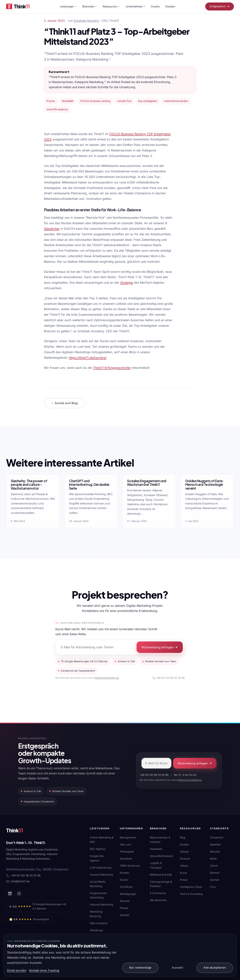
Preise (184, 880)
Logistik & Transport (156, 865)
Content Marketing (101, 875)
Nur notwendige (140, 968)
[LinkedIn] (10, 894)
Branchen (90, 6)
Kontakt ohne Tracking (44, 970)
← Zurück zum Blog (64, 403)
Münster (215, 852)
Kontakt (125, 915)
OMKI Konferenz (130, 866)
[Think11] (19, 831)
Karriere (125, 901)
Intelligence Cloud (191, 887)
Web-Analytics (99, 923)
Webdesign (97, 930)
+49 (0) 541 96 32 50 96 (169, 678)
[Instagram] (19, 894)
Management (128, 837)
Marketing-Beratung (97, 914)
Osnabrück (217, 837)
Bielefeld (215, 845)
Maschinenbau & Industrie (160, 840)
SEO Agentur (98, 849)
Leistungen (68, 6)
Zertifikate (126, 887)
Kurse (183, 873)
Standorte (126, 859)
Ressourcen (111, 6)
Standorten (52, 229)
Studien (185, 845)
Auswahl (178, 968)
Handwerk (156, 849)
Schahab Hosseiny (86, 21)
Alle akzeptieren (215, 968)
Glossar (184, 852)
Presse (124, 908)
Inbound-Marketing (101, 905)
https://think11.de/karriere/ (88, 358)
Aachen (215, 880)
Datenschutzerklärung (107, 678)
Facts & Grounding (191, 894)
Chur (213, 887)
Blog (183, 837)
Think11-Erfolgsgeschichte (112, 368)
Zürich (214, 866)
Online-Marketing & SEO (102, 840)
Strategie (127, 283)
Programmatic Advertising (98, 895)
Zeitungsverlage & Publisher (161, 884)
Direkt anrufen (17, 970)
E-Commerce (158, 893)
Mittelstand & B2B (161, 875)
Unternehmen (135, 6)
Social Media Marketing (98, 884)
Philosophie (127, 852)
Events (155, 6)
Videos (184, 866)
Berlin (213, 859)
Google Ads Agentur (97, 858)
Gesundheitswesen (161, 856)
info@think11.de (18, 881)
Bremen (215, 873)
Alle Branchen (158, 900)
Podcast (185, 859)
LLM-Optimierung (101, 868)
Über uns (125, 845)
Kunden (170, 6)
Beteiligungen (128, 894)
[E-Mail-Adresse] (156, 763)
